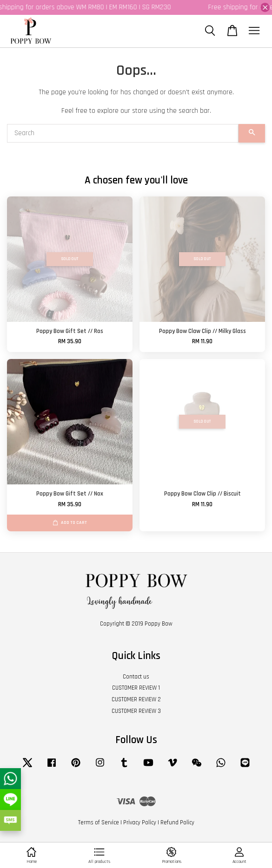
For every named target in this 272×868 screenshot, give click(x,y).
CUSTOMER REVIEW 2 (136, 699)
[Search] (123, 133)
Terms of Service (99, 822)
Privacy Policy (140, 822)
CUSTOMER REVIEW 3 (136, 711)
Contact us (136, 677)
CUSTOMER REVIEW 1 (136, 688)
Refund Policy (177, 822)
